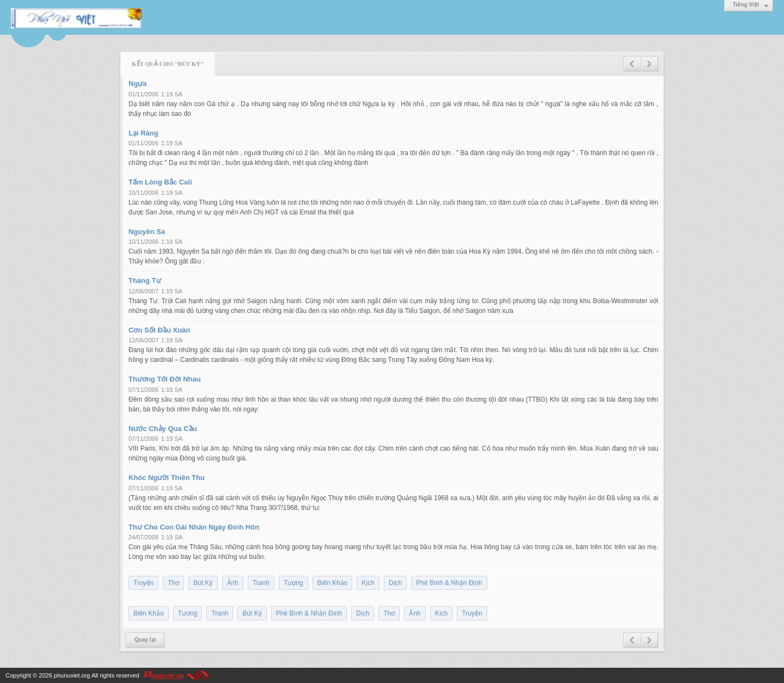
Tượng (293, 583)
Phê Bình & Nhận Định (449, 583)
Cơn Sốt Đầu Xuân (159, 330)
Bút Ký (203, 583)
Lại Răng (143, 133)
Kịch (368, 583)
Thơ (173, 583)
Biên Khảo (333, 583)
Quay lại (145, 640)
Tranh (261, 583)
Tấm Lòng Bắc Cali (160, 182)
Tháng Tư (145, 281)
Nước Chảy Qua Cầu (163, 429)
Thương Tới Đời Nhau (165, 379)
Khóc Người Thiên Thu (167, 478)
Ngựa (138, 84)
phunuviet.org (72, 675)
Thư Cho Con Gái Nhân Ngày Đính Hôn (194, 527)
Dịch (395, 583)
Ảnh (233, 583)
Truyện (143, 583)
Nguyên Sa (147, 232)
